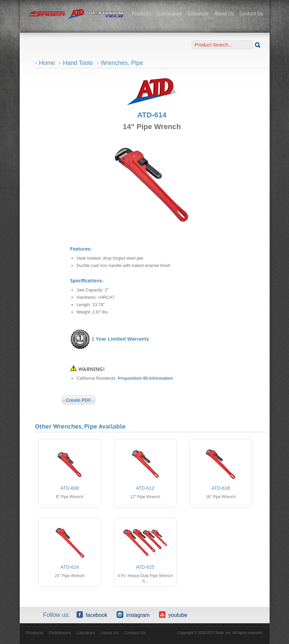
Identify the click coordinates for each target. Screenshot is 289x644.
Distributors (169, 14)
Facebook (92, 615)
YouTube (173, 615)
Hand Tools (78, 63)
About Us (224, 14)
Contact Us (251, 14)
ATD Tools (77, 14)
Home (47, 63)
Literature (198, 14)
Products (141, 14)
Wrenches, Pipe (122, 63)
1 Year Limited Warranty (120, 339)
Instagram (133, 615)
